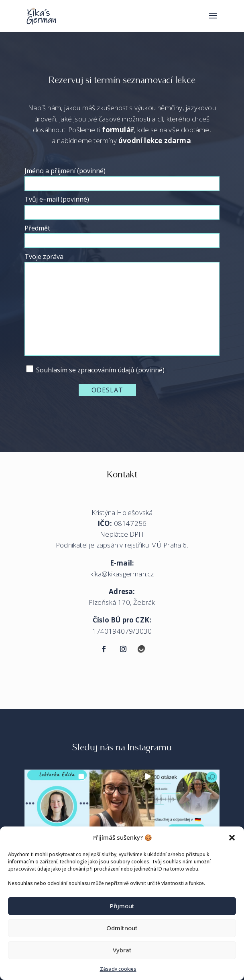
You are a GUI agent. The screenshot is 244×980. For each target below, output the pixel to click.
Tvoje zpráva (122, 305)
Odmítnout (122, 928)
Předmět (122, 234)
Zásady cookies (118, 969)
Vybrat (122, 950)
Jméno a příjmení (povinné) (122, 177)
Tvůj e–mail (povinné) (122, 206)
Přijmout (122, 906)
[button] (232, 838)
